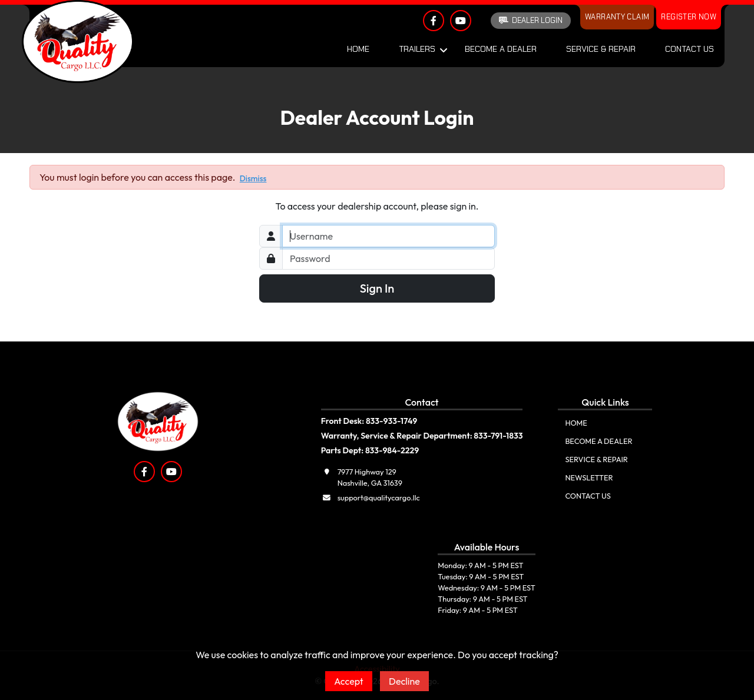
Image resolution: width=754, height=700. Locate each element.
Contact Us (689, 49)
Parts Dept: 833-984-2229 (370, 450)
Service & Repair (601, 49)
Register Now (689, 17)
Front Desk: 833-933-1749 (369, 421)
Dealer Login (531, 20)
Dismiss (253, 178)
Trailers (417, 49)
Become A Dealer (501, 49)
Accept (349, 681)
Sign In (377, 288)
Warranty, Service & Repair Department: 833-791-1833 (422, 436)
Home (358, 49)
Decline (404, 681)
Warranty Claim (617, 17)
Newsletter (589, 477)
